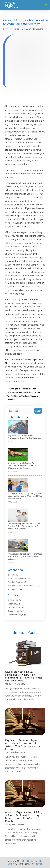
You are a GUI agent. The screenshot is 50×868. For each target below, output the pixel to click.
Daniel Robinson (13, 29)
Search (38, 411)
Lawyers (39, 29)
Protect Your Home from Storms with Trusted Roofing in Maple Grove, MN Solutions (25, 556)
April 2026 (12, 600)
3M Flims (12, 575)
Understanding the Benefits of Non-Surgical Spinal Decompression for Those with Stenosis (24, 526)
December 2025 (15, 615)
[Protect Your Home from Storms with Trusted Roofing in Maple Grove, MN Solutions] (18, 546)
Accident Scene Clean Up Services (23, 586)
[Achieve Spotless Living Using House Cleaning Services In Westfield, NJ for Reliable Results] (18, 485)
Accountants (13, 589)
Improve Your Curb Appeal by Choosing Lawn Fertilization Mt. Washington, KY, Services (22, 466)
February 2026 (14, 607)
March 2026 (13, 604)
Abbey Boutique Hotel (17, 578)
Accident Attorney (15, 582)
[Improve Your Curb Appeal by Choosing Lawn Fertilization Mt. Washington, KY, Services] (18, 455)
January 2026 (14, 611)
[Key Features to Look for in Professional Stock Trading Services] (18, 427)
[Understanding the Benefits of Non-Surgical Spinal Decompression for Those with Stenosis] (18, 515)
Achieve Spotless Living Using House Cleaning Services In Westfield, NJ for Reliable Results (25, 496)
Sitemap (39, 864)
